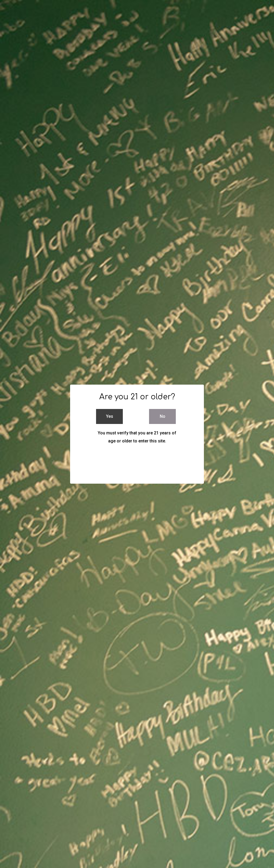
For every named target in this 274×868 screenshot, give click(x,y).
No (163, 416)
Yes (110, 416)
